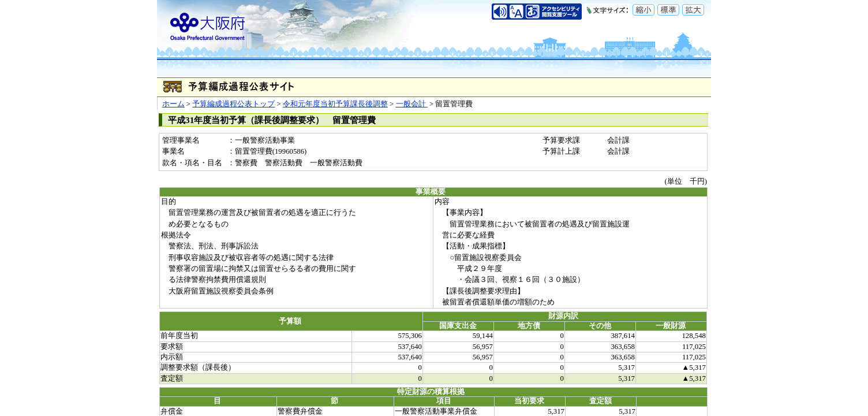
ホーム (173, 104)
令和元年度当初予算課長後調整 (335, 104)
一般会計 (412, 104)
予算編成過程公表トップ (233, 104)
